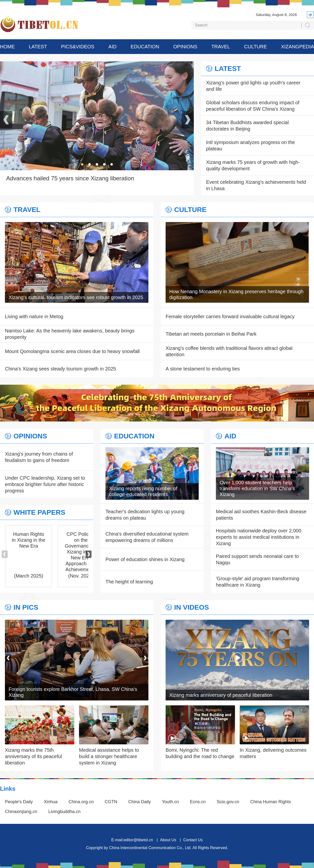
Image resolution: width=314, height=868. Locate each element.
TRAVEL (221, 47)
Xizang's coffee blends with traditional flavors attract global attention (229, 351)
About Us (168, 840)
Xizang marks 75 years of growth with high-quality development (253, 165)
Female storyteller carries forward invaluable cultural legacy (230, 316)
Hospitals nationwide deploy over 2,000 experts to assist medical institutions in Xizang (259, 537)
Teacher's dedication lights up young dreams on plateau (145, 515)
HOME (7, 47)
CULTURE (255, 47)
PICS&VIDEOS (78, 47)
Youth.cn (170, 802)
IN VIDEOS (192, 607)
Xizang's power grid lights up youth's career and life (253, 86)
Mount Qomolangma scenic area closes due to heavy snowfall (72, 351)
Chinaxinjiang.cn (21, 812)
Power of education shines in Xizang (145, 559)
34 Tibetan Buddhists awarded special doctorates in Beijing (247, 126)
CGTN (111, 802)
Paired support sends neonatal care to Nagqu (257, 559)
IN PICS (26, 607)
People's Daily (19, 802)
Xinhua (51, 802)
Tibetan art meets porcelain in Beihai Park (211, 334)
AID (112, 47)
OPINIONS (185, 47)
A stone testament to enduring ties (203, 369)
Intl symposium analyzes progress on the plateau (250, 145)
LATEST (38, 47)
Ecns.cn (198, 802)
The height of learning (129, 582)
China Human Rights (271, 802)
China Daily (140, 802)
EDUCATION (145, 47)
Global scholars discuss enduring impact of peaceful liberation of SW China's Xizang (253, 106)
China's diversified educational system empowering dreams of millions (147, 537)
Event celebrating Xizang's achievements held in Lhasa (256, 185)
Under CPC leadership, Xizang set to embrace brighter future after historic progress (45, 484)
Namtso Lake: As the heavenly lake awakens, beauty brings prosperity (70, 334)
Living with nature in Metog (34, 316)
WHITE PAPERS (39, 513)
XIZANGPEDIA (297, 47)
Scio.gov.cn (228, 802)
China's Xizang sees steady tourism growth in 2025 (60, 369)
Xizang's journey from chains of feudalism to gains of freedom (39, 457)
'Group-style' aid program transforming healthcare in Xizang (258, 582)
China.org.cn (81, 802)
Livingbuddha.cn (64, 812)
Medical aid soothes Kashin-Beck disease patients (261, 515)
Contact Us (193, 840)
